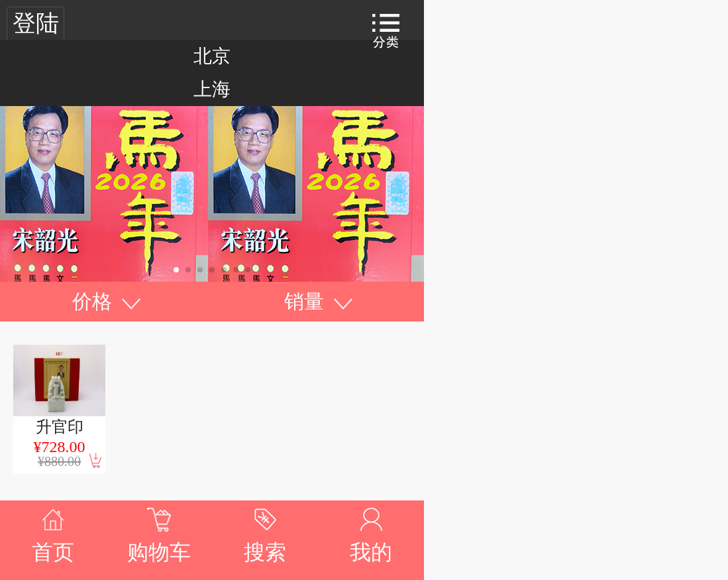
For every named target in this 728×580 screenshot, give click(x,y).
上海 (212, 89)
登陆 (36, 24)
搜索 (265, 552)
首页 (53, 552)
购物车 (159, 552)
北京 (212, 56)
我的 (371, 552)
